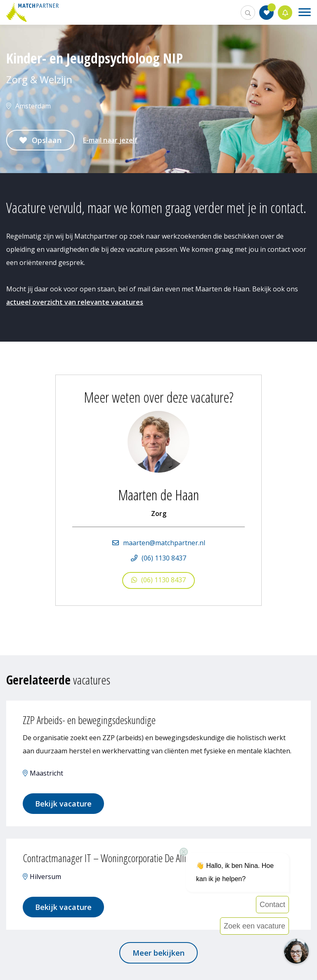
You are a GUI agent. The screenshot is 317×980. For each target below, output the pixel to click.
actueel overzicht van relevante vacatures (75, 302)
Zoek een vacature (254, 926)
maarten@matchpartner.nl (164, 543)
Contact (272, 905)
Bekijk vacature (63, 804)
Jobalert (285, 13)
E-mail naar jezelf (110, 140)
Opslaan (47, 140)
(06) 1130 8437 (164, 558)
